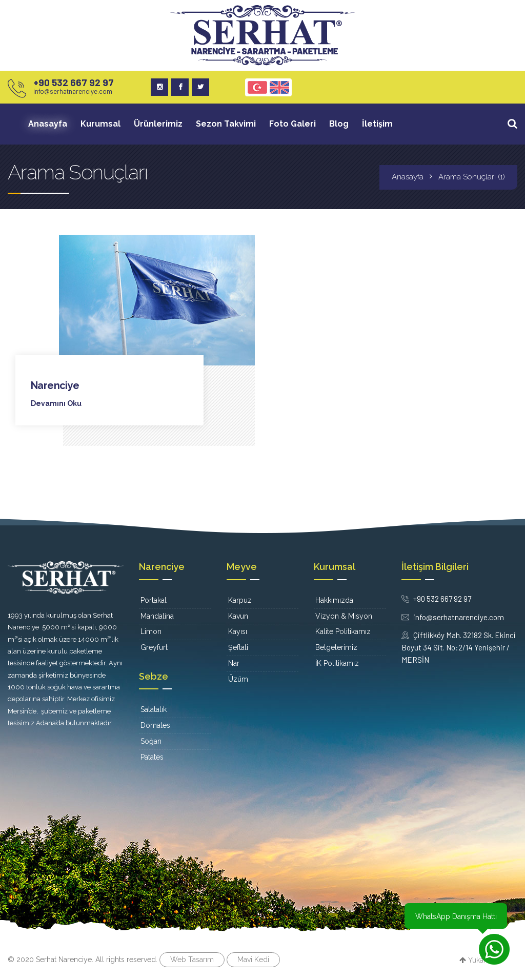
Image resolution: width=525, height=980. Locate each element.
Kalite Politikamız (343, 631)
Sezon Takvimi (226, 124)
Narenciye (55, 385)
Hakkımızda (334, 600)
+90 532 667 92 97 (74, 82)
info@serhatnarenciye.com (73, 91)
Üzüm (238, 679)
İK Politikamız (337, 663)
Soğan (151, 741)
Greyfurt (154, 647)
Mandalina (157, 616)
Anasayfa (48, 124)
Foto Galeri (292, 124)
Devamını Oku (56, 403)
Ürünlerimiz (158, 124)
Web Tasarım (192, 959)
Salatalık (154, 709)
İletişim (377, 124)
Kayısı (238, 631)
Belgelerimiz (336, 647)
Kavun (238, 616)
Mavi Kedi (253, 959)
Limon (151, 631)
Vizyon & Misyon (344, 616)
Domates (155, 725)
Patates (152, 757)
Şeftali (238, 647)
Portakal (154, 600)
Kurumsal (100, 124)
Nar (234, 663)
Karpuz (240, 600)
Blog (339, 124)
